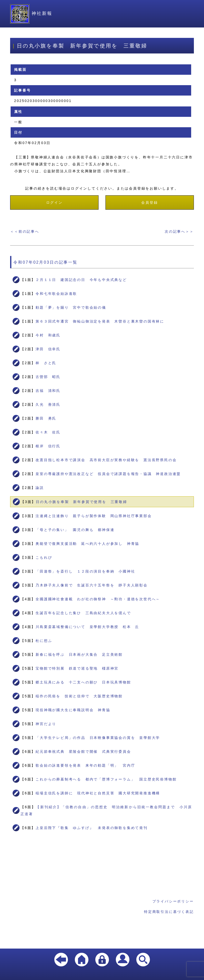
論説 (40, 488)
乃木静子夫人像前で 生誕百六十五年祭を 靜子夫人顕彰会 (92, 585)
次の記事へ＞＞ (179, 231)
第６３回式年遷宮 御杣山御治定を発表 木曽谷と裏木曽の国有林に (100, 321)
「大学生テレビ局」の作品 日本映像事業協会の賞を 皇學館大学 (98, 738)
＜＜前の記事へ (25, 231)
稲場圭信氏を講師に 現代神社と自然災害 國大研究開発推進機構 (98, 793)
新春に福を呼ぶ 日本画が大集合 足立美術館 (79, 654)
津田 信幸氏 (48, 349)
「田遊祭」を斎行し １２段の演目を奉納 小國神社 (85, 571)
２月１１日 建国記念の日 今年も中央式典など (81, 280)
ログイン (54, 202)
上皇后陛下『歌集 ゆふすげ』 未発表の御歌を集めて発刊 (92, 828)
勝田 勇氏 (46, 418)
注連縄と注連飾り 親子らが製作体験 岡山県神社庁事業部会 (94, 516)
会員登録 (150, 202)
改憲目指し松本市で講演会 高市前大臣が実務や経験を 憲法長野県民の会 (106, 460)
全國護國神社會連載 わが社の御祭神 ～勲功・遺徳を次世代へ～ (98, 599)
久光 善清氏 (48, 404)
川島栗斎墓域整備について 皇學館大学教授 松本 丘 (87, 627)
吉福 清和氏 (48, 391)
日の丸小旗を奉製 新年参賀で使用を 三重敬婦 (82, 502)
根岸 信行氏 (48, 446)
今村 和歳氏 (48, 335)
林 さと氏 (46, 363)
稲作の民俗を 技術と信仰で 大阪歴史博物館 (79, 696)
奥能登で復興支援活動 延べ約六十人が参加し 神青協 (87, 544)
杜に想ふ (44, 641)
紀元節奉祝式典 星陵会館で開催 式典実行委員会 (83, 752)
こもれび (44, 557)
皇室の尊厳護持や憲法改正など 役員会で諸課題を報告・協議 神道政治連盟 (108, 474)
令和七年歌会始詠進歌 (56, 294)
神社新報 (31, 13)
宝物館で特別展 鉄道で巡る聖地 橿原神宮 (77, 668)
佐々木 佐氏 (48, 432)
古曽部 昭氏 (48, 377)
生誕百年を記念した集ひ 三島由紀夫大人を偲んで (83, 613)
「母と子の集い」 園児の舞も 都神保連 (75, 530)
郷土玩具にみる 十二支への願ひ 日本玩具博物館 (83, 682)
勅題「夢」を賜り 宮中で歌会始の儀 (71, 307)
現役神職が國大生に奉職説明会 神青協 (73, 710)
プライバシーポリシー (173, 901)
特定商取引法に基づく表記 (169, 912)
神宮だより (46, 724)
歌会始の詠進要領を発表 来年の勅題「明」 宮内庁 (85, 765)
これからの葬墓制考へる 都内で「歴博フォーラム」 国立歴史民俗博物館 (106, 779)
